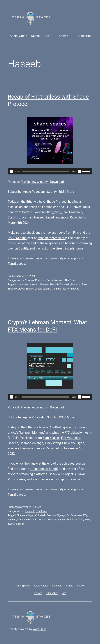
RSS (62, 192)
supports (77, 258)
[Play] (12, 171)
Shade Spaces (34, 289)
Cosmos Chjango (32, 443)
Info (47, 36)
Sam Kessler (51, 438)
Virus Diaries (16, 479)
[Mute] (80, 171)
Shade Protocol (57, 202)
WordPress (40, 629)
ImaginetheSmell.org (52, 238)
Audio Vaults (18, 36)
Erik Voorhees (71, 438)
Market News (25, 520)
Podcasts (40, 280)
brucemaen (23, 284)
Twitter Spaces (71, 289)
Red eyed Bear (79, 284)
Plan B (37, 479)
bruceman (26, 217)
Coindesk (40, 515)
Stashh (13, 217)
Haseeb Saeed (44, 217)
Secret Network (55, 280)
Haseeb (54, 284)
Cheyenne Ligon (73, 443)
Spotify (52, 192)
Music (35, 36)
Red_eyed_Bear (57, 212)
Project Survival (74, 474)
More (70, 192)
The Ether (70, 280)
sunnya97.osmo (19, 448)
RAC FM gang (17, 238)
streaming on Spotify (44, 469)
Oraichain (76, 212)
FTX (85, 515)
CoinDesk (55, 427)
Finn (76, 233)
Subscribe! (85, 36)
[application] (50, 171)
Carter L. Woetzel (34, 212)
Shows (64, 36)
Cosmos (29, 280)
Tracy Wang (53, 443)
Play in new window (34, 182)
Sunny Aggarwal (57, 520)
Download (57, 182)
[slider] (46, 171)
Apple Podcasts (34, 192)
